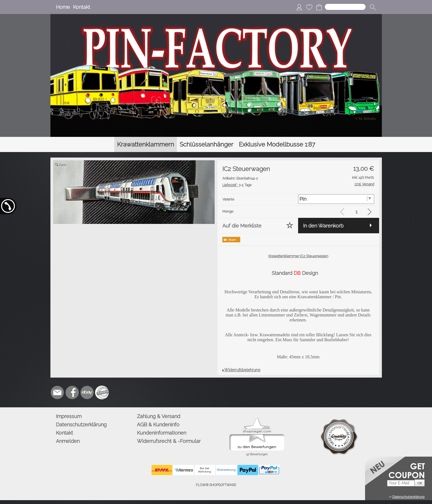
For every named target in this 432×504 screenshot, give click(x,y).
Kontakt (82, 7)
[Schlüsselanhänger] (206, 144)
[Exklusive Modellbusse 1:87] (277, 144)
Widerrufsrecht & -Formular (169, 441)
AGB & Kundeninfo (158, 425)
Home (63, 7)
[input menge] (356, 212)
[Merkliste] (309, 7)
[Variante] (336, 199)
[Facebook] (72, 392)
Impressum (69, 416)
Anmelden (68, 441)
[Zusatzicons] (102, 392)
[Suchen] (345, 7)
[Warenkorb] (319, 7)
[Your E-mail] (401, 483)
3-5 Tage (237, 185)
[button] (373, 7)
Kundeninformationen (162, 433)
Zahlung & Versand (159, 416)
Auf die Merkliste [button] (242, 226)
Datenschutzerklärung (81, 425)
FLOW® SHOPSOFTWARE (216, 485)
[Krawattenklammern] (146, 144)
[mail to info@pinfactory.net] (57, 392)
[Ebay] (87, 392)
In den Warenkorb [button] (323, 226)
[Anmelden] (299, 7)
